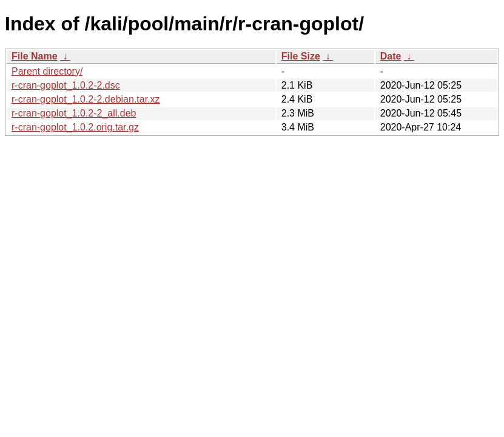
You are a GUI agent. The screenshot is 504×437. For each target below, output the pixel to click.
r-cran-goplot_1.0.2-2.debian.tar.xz (86, 99)
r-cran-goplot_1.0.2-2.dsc (66, 85)
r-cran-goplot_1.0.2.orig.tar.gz (75, 127)
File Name (35, 56)
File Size (301, 56)
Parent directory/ (47, 71)
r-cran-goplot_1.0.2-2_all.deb (74, 113)
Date (391, 56)
